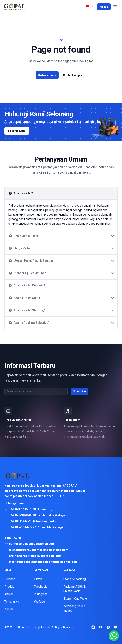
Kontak (9, 609)
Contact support (75, 75)
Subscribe (79, 391)
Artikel (9, 594)
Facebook (40, 587)
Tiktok (38, 579)
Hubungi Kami (17, 131)
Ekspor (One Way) (75, 599)
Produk (9, 587)
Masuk (104, 7)
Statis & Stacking (75, 579)
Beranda (10, 579)
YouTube (39, 602)
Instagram (40, 594)
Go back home (47, 75)
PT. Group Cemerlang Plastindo (32, 627)
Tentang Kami (13, 602)
